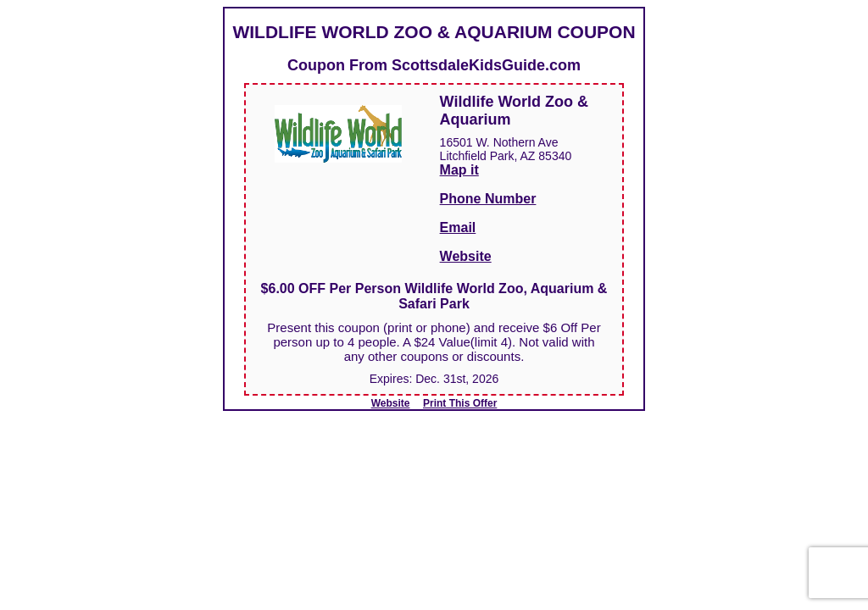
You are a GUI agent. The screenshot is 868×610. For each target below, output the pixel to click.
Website (466, 256)
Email (458, 227)
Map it (459, 170)
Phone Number (488, 199)
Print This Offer (460, 403)
